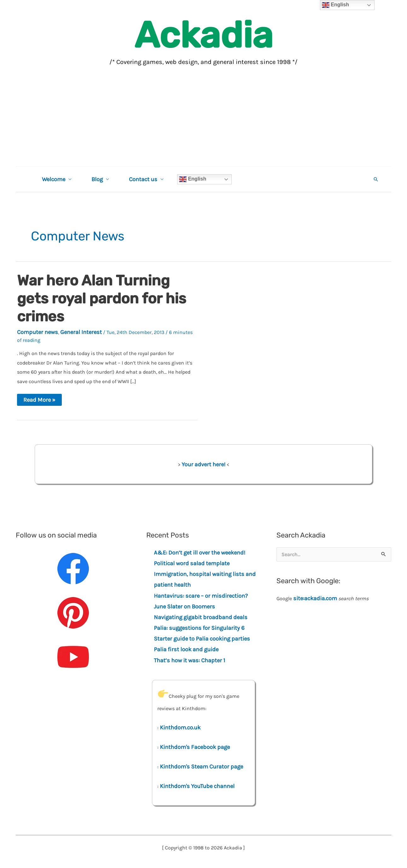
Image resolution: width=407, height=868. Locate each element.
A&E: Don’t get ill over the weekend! (200, 553)
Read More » (39, 401)
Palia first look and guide (186, 649)
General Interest (81, 332)
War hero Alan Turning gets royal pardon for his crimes (102, 298)
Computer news (38, 332)
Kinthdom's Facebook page (195, 747)
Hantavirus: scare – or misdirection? (201, 596)
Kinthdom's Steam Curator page (201, 767)
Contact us (142, 179)
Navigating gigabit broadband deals (201, 617)
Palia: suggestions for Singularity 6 (199, 628)
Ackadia (204, 35)
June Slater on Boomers (184, 606)
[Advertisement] (203, 119)
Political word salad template (192, 563)
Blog (96, 179)
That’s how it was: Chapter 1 (189, 660)
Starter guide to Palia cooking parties (202, 639)
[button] (376, 179)
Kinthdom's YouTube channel (197, 786)
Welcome (53, 179)
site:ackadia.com (315, 598)
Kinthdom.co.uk (180, 727)
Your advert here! (203, 464)
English (191, 179)
